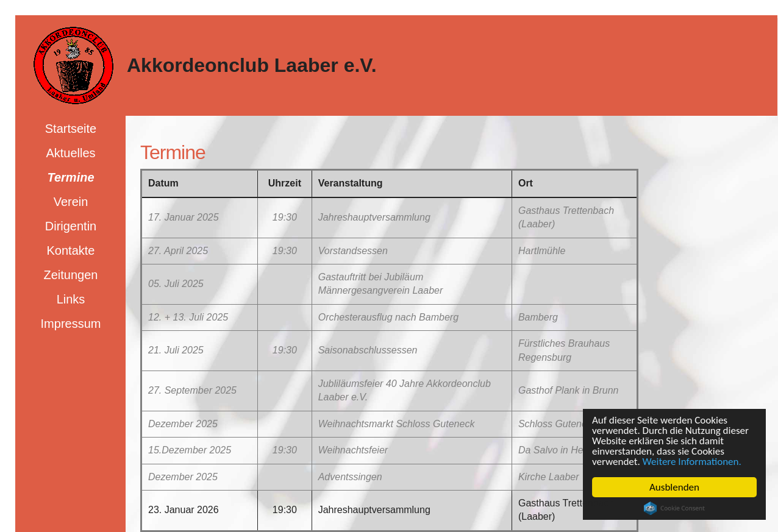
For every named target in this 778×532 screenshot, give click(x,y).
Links (71, 299)
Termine (70, 177)
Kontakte (71, 250)
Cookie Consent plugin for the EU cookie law (674, 508)
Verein (71, 202)
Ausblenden (674, 487)
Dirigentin (71, 226)
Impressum (71, 324)
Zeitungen (71, 275)
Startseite (71, 129)
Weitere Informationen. (692, 462)
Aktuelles (70, 153)
